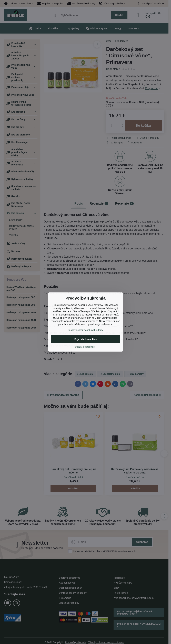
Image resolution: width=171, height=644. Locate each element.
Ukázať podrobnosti (85, 347)
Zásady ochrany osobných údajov (85, 330)
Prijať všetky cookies (85, 339)
